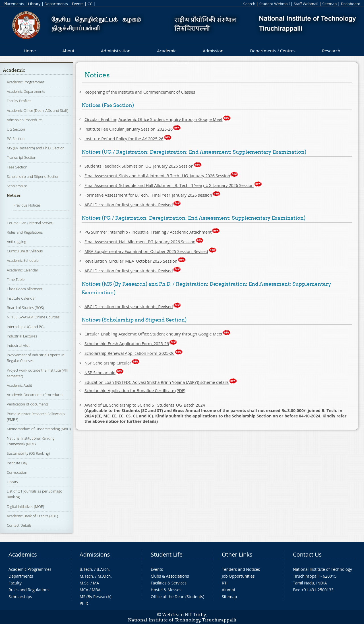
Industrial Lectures (22, 336)
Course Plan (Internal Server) (30, 223)
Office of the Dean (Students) (177, 597)
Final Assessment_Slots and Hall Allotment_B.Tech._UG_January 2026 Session (157, 176)
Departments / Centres (273, 51)
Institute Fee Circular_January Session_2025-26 (129, 129)
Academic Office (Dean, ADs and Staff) (38, 110)
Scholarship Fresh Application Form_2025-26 (127, 344)
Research (331, 51)
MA (96, 583)
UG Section (16, 129)
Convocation (17, 472)
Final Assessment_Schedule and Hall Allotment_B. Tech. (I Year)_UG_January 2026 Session (169, 185)
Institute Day (17, 463)
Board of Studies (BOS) (25, 308)
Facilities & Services (169, 583)
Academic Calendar (22, 270)
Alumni (228, 590)
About (68, 51)
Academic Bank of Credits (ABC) (32, 516)
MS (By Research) (96, 597)
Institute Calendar (21, 298)
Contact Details (19, 525)
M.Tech (86, 576)
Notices (14, 195)
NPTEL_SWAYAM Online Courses (33, 317)
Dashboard (350, 4)
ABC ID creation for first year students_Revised (129, 205)
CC (90, 4)
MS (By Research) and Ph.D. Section (36, 148)
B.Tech (86, 569)
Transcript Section (21, 157)
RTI (225, 583)
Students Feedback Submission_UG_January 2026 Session (139, 166)
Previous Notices (27, 205)
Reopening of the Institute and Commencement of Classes (140, 92)
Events (78, 4)
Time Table (16, 279)
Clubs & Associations (170, 576)
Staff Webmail (306, 4)
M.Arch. (105, 576)
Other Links (237, 554)
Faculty (15, 583)
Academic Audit (19, 385)
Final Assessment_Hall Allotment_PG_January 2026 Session (140, 242)
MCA (84, 590)
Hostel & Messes (166, 590)
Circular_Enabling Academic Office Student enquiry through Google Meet (158, 119)
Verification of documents (28, 404)
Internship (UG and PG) (26, 327)
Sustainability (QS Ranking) (28, 453)
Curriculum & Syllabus (25, 251)
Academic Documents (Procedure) (35, 395)
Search (249, 4)
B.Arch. (103, 569)
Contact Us (307, 554)
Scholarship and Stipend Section (33, 176)
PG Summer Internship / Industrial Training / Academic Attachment (148, 232)
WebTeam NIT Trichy (184, 615)
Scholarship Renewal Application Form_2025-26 (129, 353)
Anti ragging (16, 242)
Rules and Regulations (25, 232)
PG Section (16, 139)
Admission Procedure (24, 120)
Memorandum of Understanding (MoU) (39, 429)
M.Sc (84, 583)
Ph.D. (85, 603)
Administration (116, 51)
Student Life (167, 554)
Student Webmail (275, 4)
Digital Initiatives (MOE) (25, 506)
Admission (213, 51)
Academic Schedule (23, 260)
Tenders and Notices (241, 569)
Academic (167, 51)
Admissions (95, 554)
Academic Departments (26, 91)
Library (34, 4)
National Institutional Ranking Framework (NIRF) (31, 441)
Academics (23, 554)
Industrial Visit (18, 345)
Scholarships (17, 186)
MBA (96, 590)
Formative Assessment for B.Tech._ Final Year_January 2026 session (148, 195)
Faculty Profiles (19, 101)
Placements (14, 4)
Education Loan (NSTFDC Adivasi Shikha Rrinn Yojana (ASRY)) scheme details (157, 382)
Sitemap (329, 4)
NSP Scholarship (100, 373)
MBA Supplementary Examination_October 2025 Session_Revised (146, 251)
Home (30, 51)
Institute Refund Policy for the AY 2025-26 (124, 139)
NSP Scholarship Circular (108, 363)
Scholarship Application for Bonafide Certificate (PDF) (135, 391)
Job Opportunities (238, 576)
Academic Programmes (26, 82)
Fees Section (17, 167)
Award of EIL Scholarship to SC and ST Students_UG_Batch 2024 (145, 405)
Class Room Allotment (25, 289)
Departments (56, 4)
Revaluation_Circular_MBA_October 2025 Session (131, 261)
